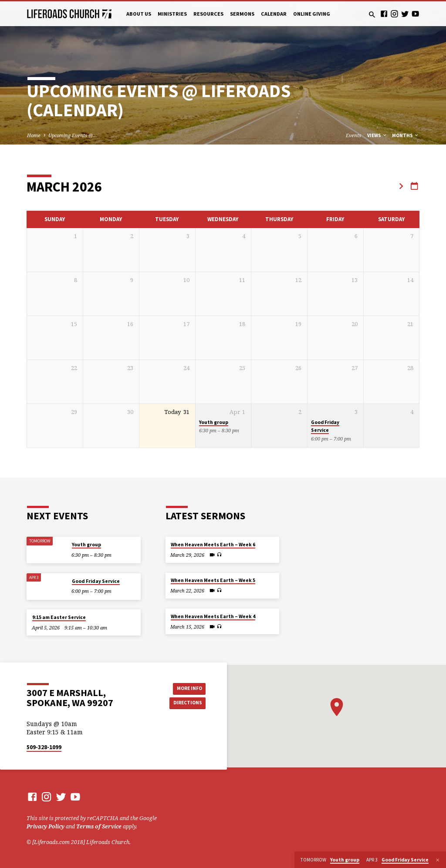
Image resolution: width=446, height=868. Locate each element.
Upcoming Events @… (73, 135)
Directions (186, 703)
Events (353, 135)
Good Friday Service (325, 426)
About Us (139, 14)
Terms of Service (99, 826)
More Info (186, 688)
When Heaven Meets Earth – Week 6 (213, 545)
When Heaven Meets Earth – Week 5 (213, 580)
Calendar (274, 14)
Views (377, 135)
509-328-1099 (44, 747)
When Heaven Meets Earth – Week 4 (213, 616)
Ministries (172, 14)
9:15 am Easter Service (59, 617)
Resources (208, 14)
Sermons (242, 14)
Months (405, 135)
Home (34, 135)
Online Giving (312, 14)
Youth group (214, 422)
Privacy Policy (46, 826)
